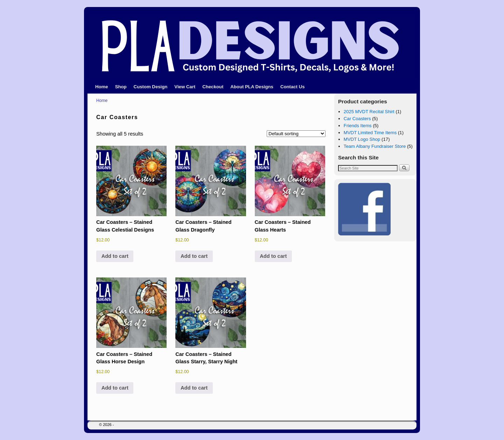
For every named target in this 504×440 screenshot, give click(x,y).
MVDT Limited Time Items (370, 133)
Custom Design (151, 87)
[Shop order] (296, 134)
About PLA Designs (252, 87)
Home (102, 87)
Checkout (213, 87)
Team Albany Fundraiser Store (375, 146)
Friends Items (358, 126)
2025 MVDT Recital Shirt (369, 112)
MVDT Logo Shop (362, 139)
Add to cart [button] (115, 256)
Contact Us (293, 87)
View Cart (185, 87)
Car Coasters (357, 119)
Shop (121, 87)
